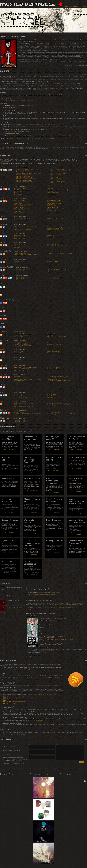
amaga (84, 6)
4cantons (67, 159)
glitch (79, 430)
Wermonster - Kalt (18, 247)
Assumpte (31, 750)
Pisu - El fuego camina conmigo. (22, 190)
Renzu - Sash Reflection (53, 352)
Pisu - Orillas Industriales (20, 189)
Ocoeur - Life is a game (53, 207)
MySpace (1, 170)
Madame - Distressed (56, 175)
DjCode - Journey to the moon (21, 237)
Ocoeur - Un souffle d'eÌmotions (56, 209)
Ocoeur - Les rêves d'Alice (54, 203)
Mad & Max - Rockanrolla (20, 193)
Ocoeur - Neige (51, 205)
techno (18, 431)
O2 (7, 163)
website (1, 319)
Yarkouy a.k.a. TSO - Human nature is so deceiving (61, 254)
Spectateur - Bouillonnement (21, 335)
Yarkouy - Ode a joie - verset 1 (22, 254)
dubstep (55, 430)
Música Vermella (28, 4)
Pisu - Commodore (19, 194)
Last (4, 377)
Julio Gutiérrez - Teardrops (21, 422)
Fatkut (40, 161)
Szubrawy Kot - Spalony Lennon (22, 344)
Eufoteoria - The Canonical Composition (58, 377)
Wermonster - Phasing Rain (21, 245)
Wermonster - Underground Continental (57, 246)
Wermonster (47, 159)
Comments (29, 597)
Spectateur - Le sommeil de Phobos (57, 337)
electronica (62, 430)
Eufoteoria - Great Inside (20, 378)
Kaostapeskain (32, 159)
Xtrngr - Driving (20, 279)
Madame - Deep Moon (56, 179)
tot (1, 430)
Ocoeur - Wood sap (19, 207)
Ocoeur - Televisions (19, 210)
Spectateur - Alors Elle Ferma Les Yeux (24, 334)
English (70, 6)
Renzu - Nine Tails (18, 352)
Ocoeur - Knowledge (19, 213)
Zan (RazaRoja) (38, 163)
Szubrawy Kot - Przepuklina (54, 343)
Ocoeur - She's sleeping (20, 201)
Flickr (4, 287)
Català (66, 6)
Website (11, 170)
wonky (29, 431)
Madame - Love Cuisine (56, 180)
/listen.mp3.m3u (35, 655)
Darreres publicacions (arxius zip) (16, 699)
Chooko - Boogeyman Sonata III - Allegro (24, 406)
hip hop (2, 431)
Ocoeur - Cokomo (52, 206)
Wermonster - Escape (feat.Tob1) (56, 245)
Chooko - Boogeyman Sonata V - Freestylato (59, 405)
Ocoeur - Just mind (19, 203)
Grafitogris (53, 163)
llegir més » (5, 613)
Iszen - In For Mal (18, 396)
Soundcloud (1, 335)
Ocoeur (17, 159)
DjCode (40, 159)
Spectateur (18, 161)
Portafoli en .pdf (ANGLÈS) (56, 95)
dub (50, 430)
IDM (7, 431)
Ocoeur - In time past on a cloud (56, 202)
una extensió (39, 720)
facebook (9, 189)
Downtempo (44, 430)
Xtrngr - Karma (20, 280)
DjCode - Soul (51, 236)
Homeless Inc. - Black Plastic (21, 370)
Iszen (63, 161)
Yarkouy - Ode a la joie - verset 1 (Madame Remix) (29, 173)
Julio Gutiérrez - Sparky (20, 420)
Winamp (55, 694)
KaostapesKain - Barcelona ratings (23, 229)
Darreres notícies (11, 703)
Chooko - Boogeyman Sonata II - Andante (24, 405)
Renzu (35, 161)
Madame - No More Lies (56, 183)
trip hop (24, 431)
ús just (27, 132)
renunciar (15, 125)
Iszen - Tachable (52, 397)
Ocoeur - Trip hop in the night (21, 209)
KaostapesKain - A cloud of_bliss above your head (60, 227)
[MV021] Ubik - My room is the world (67, 607)
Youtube (1, 287)
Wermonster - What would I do (22, 246)
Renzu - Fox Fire (18, 353)
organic (11, 431)
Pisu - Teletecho (52, 194)
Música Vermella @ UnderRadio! (14, 607)
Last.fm (4, 189)
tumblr (6, 219)
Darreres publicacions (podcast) (16, 697)
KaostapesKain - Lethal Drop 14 (55, 230)
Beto (10, 163)
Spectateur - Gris (52, 335)
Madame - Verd (54, 177)
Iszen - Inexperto (52, 395)
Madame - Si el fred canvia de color (25, 182)
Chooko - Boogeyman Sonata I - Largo (23, 404)
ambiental (20, 430)
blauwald (58, 593)
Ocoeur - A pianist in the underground (23, 205)
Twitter (6, 170)
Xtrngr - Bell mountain (56, 279)
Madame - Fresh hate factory (58, 172)
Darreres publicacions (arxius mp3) (16, 701)
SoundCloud (4, 170)
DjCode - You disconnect (20, 238)
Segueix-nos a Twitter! (84, 781)
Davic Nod (74, 161)
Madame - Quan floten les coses (25, 169)
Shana (30, 163)
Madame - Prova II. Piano (23, 171)
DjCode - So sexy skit (19, 236)
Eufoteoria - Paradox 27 (20, 381)
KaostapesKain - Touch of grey (55, 228)
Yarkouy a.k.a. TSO (58, 159)
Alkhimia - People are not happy (22, 219)
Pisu (12, 159)
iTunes (34, 694)
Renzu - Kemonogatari (53, 353)
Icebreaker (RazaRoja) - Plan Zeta (58, 269)
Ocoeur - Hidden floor (19, 206)
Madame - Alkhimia (55, 176)
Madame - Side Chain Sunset (57, 181)
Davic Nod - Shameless (53, 412)
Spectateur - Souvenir (53, 334)
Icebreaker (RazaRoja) (7, 161)
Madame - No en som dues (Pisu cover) (60, 171)
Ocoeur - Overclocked (19, 202)
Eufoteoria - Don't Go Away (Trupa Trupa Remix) (60, 381)
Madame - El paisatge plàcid (24, 180)
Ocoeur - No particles (53, 212)
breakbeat (28, 430)
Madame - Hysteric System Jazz (25, 178)
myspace (4, 227)
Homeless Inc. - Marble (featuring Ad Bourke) (25, 368)
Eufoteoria (56, 161)
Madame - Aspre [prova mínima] (25, 175)
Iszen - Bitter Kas (18, 395)
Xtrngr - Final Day (55, 277)
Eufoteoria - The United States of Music (57, 378)
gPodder (39, 694)
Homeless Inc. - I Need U (54, 369)
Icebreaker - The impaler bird (24, 269)
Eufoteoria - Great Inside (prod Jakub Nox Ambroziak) (27, 379)
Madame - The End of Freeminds (25, 172)
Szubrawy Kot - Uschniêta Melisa (22, 346)
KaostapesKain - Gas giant (20, 228)
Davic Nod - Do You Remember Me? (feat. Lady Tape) (27, 414)
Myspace (6, 368)
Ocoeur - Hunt (17, 211)
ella (59, 639)
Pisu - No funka (18, 191)
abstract (6, 430)
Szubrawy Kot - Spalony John (21, 343)
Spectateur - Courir (19, 337)
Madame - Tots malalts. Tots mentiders (26, 179)
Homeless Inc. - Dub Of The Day (22, 369)
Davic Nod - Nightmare (20, 412)
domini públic (65, 127)
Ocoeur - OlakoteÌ (52, 211)
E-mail (31, 755)
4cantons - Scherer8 (53, 262)
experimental (71, 430)
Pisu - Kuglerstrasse (53, 193)
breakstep (35, 430)
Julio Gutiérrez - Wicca (53, 420)
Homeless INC (47, 161)
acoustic (13, 430)
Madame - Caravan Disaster (24, 176)
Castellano (76, 6)
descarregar (12, 450)
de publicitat (62, 136)
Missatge (58, 745)
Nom (30, 745)
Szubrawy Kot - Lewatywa (54, 344)
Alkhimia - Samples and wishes (55, 219)
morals (12, 134)
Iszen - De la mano (52, 396)
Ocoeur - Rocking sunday (54, 201)
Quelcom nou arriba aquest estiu (14, 587)
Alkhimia (23, 159)
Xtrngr (74, 159)
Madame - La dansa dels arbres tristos (60, 169)
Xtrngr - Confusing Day (22, 277)
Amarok (51, 694)
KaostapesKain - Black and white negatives (25, 227)
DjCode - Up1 (51, 237)
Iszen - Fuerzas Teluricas (20, 397)
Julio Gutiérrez (5, 162)
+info (4, 450)
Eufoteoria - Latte (18, 377)
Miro (42, 694)
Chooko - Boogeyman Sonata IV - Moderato (58, 404)
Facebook (9, 170)
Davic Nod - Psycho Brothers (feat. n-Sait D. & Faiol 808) (62, 414)
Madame (7, 159)
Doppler (46, 694)
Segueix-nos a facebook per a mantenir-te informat (42, 595)
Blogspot (4, 311)
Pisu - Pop (50, 189)
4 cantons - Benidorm (19, 262)
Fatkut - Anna (17, 360)
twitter (11, 278)
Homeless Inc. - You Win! (54, 368)
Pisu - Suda (50, 191)
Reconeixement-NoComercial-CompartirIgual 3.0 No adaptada (18, 100)
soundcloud (1, 227)
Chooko (68, 161)
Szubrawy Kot (27, 161)
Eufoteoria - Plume (52, 379)
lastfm (6, 278)
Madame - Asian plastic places (58, 173)
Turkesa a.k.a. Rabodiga (20, 163)
